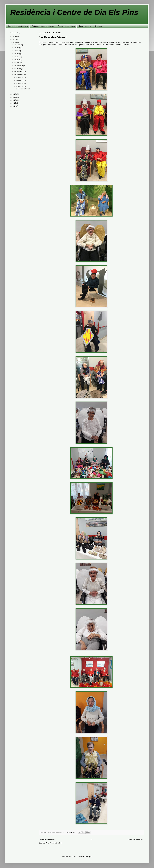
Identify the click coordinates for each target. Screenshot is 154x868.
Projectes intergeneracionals (43, 26)
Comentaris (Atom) (56, 843)
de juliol (17, 60)
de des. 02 (20, 77)
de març (17, 48)
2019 (15, 42)
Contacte (99, 26)
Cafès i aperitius (85, 26)
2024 (15, 106)
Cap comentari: (71, 832)
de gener (18, 45)
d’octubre (18, 69)
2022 (15, 100)
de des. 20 (20, 80)
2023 (15, 103)
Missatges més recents (48, 839)
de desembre (19, 75)
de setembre (19, 66)
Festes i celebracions (66, 26)
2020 (15, 94)
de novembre (19, 72)
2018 (15, 39)
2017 (15, 36)
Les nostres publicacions (18, 26)
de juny (17, 57)
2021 (15, 97)
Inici (92, 839)
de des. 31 (20, 86)
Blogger (89, 857)
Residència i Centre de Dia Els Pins (74, 12)
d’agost (17, 63)
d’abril (17, 51)
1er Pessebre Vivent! (53, 37)
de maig (17, 54)
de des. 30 (20, 83)
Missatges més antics (136, 839)
